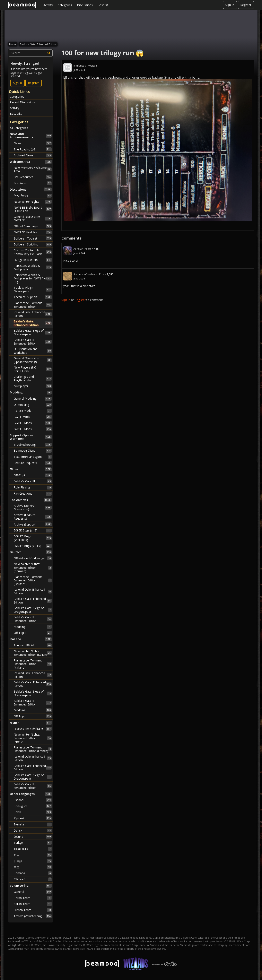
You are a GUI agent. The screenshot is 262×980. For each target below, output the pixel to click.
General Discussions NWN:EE (33, 219)
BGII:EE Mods (33, 423)
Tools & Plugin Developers (33, 289)
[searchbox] (31, 53)
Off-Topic (33, 475)
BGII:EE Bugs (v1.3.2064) (33, 538)
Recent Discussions (23, 102)
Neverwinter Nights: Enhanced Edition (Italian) (33, 653)
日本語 (33, 861)
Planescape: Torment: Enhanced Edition (33, 305)
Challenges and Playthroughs (33, 378)
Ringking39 (80, 66)
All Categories (19, 128)
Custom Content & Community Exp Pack (33, 252)
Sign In (230, 5)
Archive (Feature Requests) (33, 517)
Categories (65, 5)
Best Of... (104, 5)
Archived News (33, 155)
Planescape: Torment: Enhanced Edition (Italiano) (33, 664)
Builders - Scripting (33, 244)
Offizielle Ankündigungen (33, 558)
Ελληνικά (33, 879)
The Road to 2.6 (33, 149)
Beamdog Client (33, 451)
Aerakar (78, 249)
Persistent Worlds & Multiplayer (33, 267)
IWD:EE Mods (33, 429)
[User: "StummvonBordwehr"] (68, 276)
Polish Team (33, 898)
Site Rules (33, 183)
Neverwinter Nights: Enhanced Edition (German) (33, 567)
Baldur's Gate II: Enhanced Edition (33, 342)
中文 (33, 867)
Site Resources (33, 177)
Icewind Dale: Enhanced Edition (33, 314)
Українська (33, 849)
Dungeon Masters (33, 260)
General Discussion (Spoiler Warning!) (33, 360)
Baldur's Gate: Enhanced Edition (33, 323)
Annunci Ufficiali (33, 645)
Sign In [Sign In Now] (18, 83)
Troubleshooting (33, 445)
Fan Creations (33, 494)
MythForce (33, 196)
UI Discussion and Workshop (33, 351)
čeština (33, 836)
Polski (33, 812)
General (33, 892)
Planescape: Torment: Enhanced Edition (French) (33, 749)
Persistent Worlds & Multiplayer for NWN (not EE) (33, 278)
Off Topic (33, 633)
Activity (48, 5)
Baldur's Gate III (33, 481)
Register (246, 5)
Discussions (85, 5)
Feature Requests (33, 463)
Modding (33, 627)
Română (33, 873)
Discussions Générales (33, 729)
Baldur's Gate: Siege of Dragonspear (33, 332)
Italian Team (33, 904)
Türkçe (33, 843)
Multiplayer (33, 386)
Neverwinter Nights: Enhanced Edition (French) (33, 738)
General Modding (33, 399)
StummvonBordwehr (85, 274)
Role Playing (33, 487)
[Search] (49, 53)
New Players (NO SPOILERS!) (33, 369)
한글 (33, 855)
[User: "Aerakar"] (68, 251)
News (33, 143)
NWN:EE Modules (33, 232)
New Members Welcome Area (33, 169)
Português (33, 806)
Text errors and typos (33, 457)
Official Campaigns (33, 226)
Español (33, 800)
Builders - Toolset (33, 238)
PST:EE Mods (33, 411)
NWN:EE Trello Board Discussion (33, 209)
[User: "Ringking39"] (68, 68)
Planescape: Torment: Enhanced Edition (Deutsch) (33, 580)
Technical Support (33, 297)
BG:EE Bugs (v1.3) (33, 530)
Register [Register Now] (33, 83)
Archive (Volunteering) (33, 916)
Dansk (33, 831)
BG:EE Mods (33, 417)
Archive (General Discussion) (33, 507)
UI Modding (33, 405)
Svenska (33, 824)
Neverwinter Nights (33, 202)
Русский (33, 818)
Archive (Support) (33, 524)
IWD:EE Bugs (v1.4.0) (33, 546)
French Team (33, 910)
